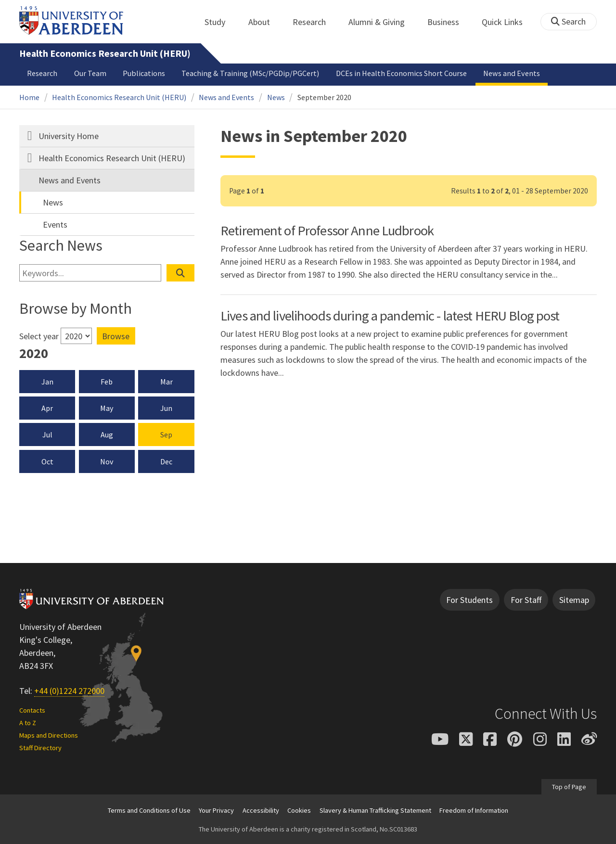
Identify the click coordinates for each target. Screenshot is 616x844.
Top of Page (569, 787)
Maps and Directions (49, 735)
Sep (166, 435)
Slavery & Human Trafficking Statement (375, 810)
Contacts (32, 710)
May (107, 408)
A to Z (28, 723)
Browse (116, 336)
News (276, 97)
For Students (469, 600)
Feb (107, 382)
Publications (144, 73)
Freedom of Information (474, 810)
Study (220, 22)
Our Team (90, 73)
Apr (47, 408)
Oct (47, 461)
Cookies (299, 810)
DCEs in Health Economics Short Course (401, 73)
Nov (107, 461)
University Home (69, 136)
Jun (166, 408)
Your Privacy (216, 810)
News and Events (512, 73)
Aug (107, 435)
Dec (166, 461)
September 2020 (324, 97)
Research (314, 22)
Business (449, 22)
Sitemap (574, 600)
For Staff (526, 600)
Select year (39, 336)
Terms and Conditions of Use (149, 810)
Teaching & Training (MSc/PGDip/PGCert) (250, 73)
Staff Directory (40, 748)
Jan (47, 382)
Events (55, 224)
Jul (47, 435)
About (264, 22)
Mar (167, 382)
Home (29, 97)
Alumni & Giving (382, 22)
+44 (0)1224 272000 (69, 691)
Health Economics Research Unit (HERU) (105, 53)
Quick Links (507, 22)
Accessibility (261, 810)
